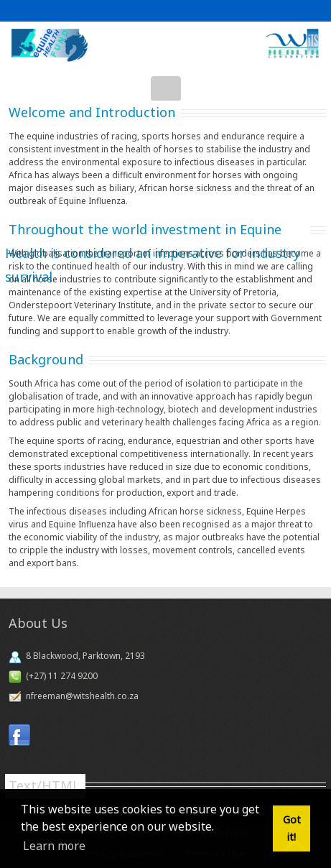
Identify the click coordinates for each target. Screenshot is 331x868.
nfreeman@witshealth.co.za (82, 696)
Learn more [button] (54, 846)
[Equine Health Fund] (165, 44)
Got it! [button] (292, 828)
